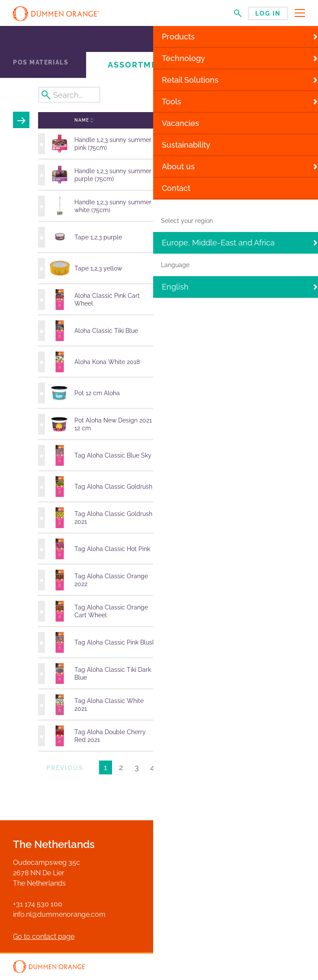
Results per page (257, 769)
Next (205, 768)
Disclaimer (263, 967)
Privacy (295, 967)
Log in (268, 13)
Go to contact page (44, 936)
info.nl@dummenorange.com (59, 914)
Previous (65, 768)
